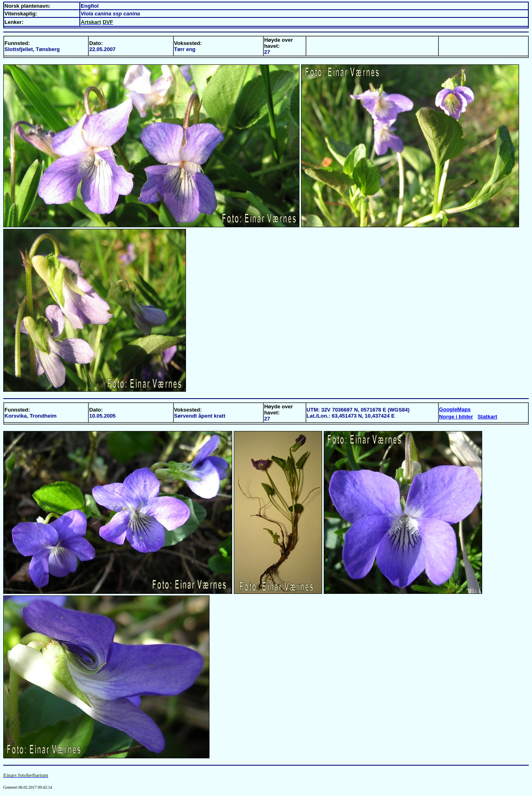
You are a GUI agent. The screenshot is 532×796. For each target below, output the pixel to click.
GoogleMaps (455, 409)
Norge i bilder (456, 417)
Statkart (487, 417)
